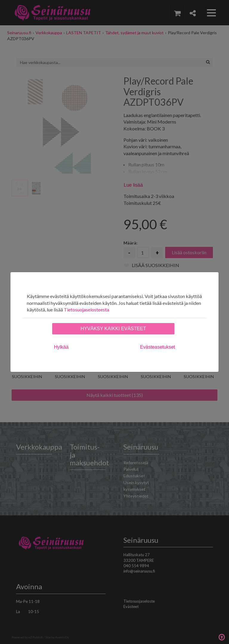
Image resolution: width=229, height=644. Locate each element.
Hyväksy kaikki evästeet (113, 329)
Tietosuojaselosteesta (86, 309)
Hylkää (61, 347)
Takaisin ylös (222, 637)
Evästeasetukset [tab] (158, 347)
